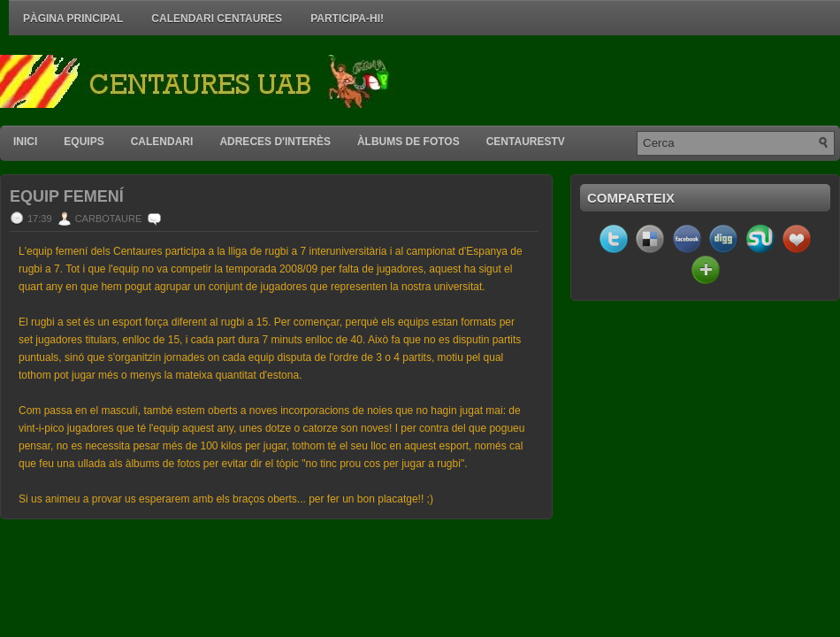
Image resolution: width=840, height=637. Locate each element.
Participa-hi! (347, 19)
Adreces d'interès (275, 142)
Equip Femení (67, 196)
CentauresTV (526, 142)
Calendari (162, 142)
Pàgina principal (73, 19)
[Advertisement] (633, 81)
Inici (25, 142)
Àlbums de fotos (409, 142)
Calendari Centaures (217, 19)
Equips (84, 142)
